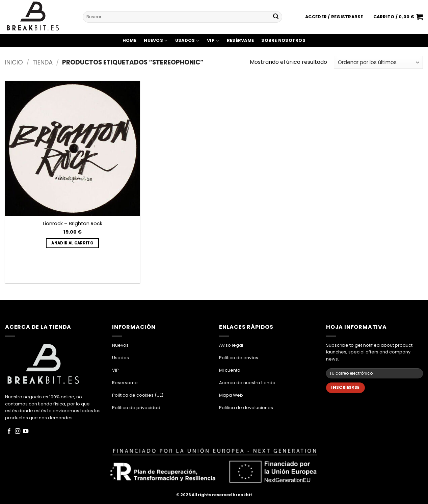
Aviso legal (231, 345)
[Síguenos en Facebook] (9, 431)
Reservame (125, 383)
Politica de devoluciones (246, 408)
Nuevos (156, 41)
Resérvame (240, 40)
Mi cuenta (230, 370)
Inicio (14, 62)
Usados (187, 41)
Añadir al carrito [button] (72, 243)
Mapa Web (231, 395)
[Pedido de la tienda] (378, 62)
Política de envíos (239, 358)
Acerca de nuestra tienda (247, 383)
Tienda (43, 62)
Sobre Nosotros (283, 40)
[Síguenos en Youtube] (26, 431)
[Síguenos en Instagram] (18, 431)
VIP (213, 41)
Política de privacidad (136, 408)
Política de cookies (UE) (138, 395)
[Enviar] (276, 17)
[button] (334, 17)
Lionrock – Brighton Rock (73, 224)
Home (129, 40)
